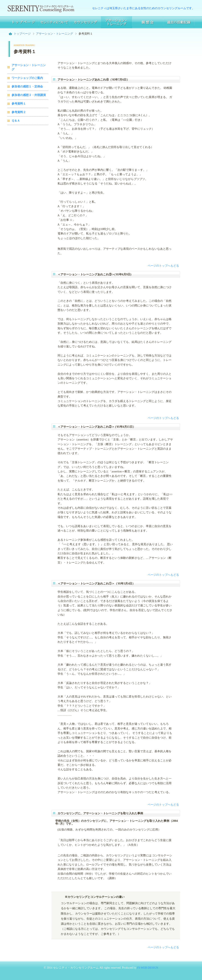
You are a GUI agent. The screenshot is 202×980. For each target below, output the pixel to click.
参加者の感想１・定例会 (27, 87)
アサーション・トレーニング (55, 34)
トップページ (22, 34)
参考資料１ (19, 104)
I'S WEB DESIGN (147, 968)
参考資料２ (19, 112)
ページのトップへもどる (163, 266)
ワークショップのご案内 (27, 78)
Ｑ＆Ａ (16, 121)
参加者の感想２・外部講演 (29, 95)
